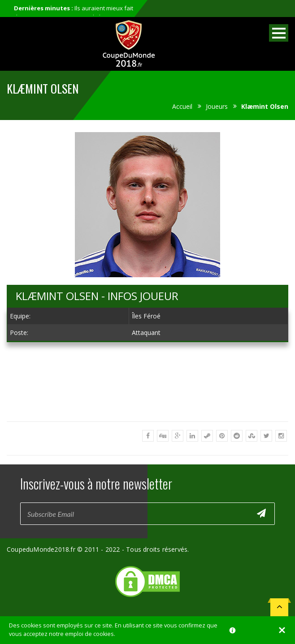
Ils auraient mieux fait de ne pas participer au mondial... (74, 13)
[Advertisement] (147, 416)
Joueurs (217, 106)
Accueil (182, 106)
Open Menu (279, 33)
